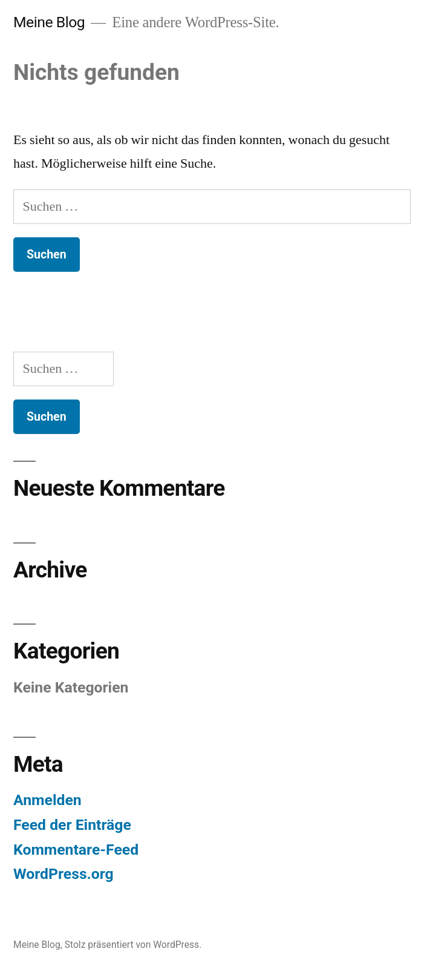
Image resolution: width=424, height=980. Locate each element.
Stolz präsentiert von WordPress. (133, 945)
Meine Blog (49, 22)
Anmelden (47, 800)
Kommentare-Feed (76, 850)
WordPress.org (64, 874)
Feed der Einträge (72, 825)
